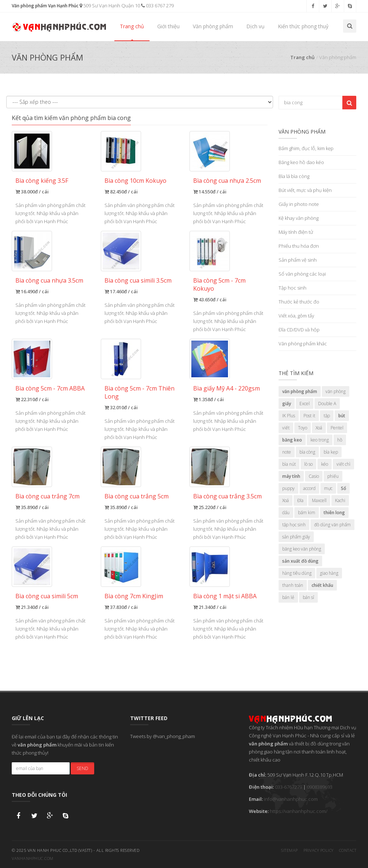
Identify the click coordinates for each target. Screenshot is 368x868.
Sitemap (290, 850)
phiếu (333, 476)
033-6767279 (288, 787)
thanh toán (293, 585)
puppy (288, 488)
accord (309, 488)
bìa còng (307, 452)
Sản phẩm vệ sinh (298, 260)
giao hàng (329, 573)
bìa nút (289, 464)
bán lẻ (288, 597)
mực (328, 488)
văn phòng (336, 391)
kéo (325, 464)
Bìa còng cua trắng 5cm (137, 496)
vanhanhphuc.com (33, 858)
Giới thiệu (168, 26)
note (287, 452)
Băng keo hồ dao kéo (301, 162)
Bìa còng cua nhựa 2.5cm (227, 181)
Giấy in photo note (299, 204)
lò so (308, 464)
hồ (340, 440)
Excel (305, 404)
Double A (327, 404)
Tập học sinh (292, 288)
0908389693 (320, 787)
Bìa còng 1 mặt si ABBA (225, 596)
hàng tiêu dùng (297, 573)
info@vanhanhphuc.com (291, 799)
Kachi (340, 500)
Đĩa (300, 500)
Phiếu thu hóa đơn (299, 246)
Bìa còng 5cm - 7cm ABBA (50, 388)
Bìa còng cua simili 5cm (47, 596)
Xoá (319, 428)
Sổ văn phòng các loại (302, 274)
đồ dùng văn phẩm (332, 525)
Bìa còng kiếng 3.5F (42, 181)
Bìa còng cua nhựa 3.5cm (49, 280)
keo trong (320, 440)
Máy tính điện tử (296, 232)
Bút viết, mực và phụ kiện (305, 190)
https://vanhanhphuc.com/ (299, 811)
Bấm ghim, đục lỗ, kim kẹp (306, 148)
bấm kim (307, 513)
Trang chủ (132, 26)
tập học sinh (294, 525)
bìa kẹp (331, 452)
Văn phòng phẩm (213, 26)
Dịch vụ (255, 26)
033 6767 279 (157, 6)
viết (286, 428)
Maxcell (319, 500)
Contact (348, 850)
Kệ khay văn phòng (299, 218)
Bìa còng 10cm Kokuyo (135, 181)
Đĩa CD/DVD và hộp (299, 330)
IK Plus (289, 416)
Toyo (303, 428)
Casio (314, 476)
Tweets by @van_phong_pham (163, 736)
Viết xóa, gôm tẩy (296, 316)
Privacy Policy (319, 850)
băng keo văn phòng (302, 549)
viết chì (343, 464)
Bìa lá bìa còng (294, 176)
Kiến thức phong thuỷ (303, 26)
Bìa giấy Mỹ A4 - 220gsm (227, 388)
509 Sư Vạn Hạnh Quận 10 (110, 6)
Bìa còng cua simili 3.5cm (138, 280)
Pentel (337, 428)
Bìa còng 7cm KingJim (134, 596)
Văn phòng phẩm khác (303, 344)
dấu (286, 513)
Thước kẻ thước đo (299, 302)
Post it (309, 416)
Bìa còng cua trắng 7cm (47, 496)
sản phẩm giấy (296, 537)
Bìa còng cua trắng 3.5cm (227, 496)
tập (327, 416)
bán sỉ (308, 597)
